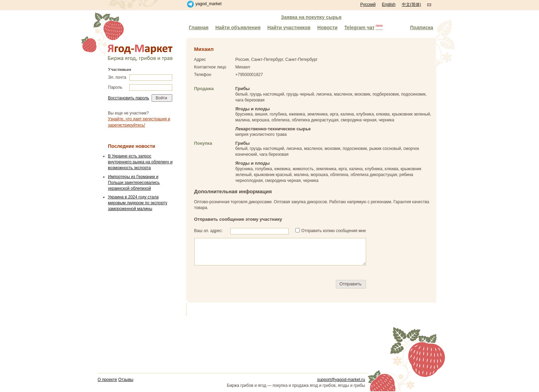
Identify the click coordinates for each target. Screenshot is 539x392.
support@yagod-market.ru (341, 380)
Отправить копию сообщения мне (334, 231)
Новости (327, 28)
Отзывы (126, 380)
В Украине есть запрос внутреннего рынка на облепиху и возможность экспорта (140, 162)
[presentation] (246, 284)
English (389, 4)
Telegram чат (364, 27)
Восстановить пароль (129, 98)
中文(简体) (411, 4)
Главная (199, 28)
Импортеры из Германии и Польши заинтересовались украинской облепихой (134, 183)
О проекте (107, 380)
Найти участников (289, 28)
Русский (368, 4)
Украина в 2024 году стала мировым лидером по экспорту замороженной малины (137, 203)
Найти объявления (238, 28)
